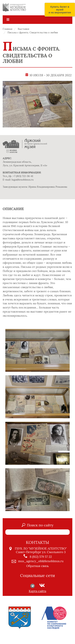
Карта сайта (38, 591)
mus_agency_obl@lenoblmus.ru (41, 561)
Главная (7, 29)
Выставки (24, 29)
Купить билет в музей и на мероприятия (60, 10)
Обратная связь (37, 566)
